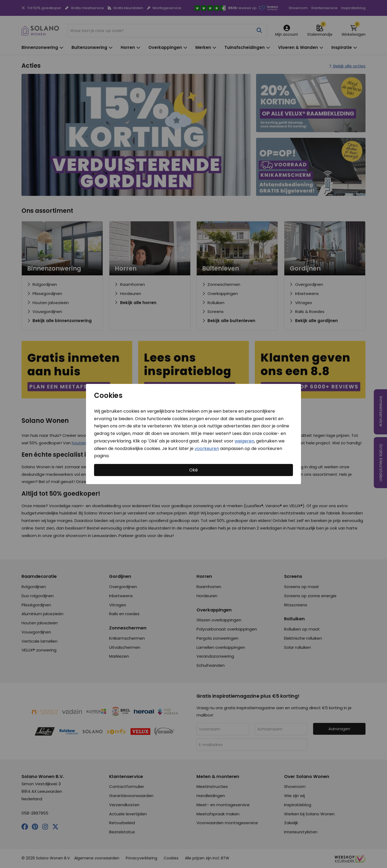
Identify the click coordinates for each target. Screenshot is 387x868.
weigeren (244, 441)
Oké (193, 470)
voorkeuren (207, 448)
